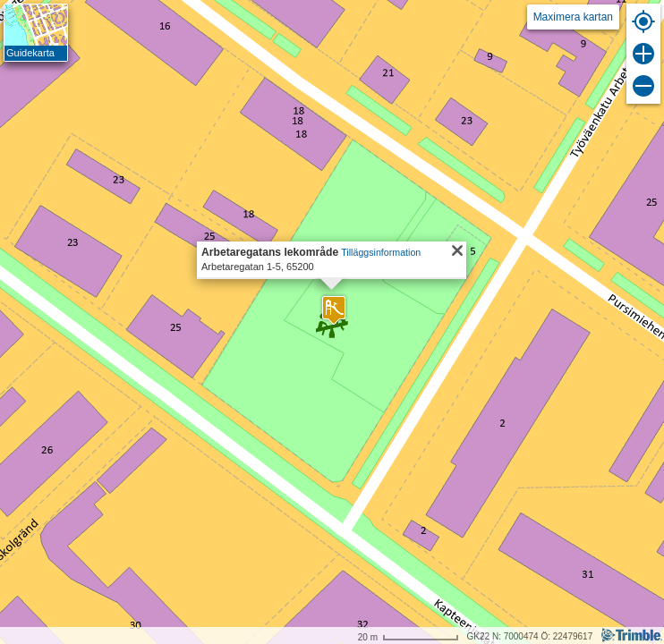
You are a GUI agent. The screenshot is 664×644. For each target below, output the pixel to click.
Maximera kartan (573, 17)
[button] (334, 310)
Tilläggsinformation (381, 252)
